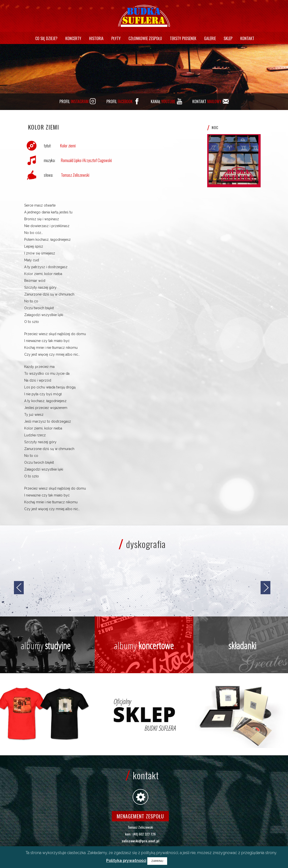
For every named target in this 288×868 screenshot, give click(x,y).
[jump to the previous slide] (19, 588)
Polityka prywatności (126, 861)
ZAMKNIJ (157, 861)
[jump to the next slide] (265, 588)
